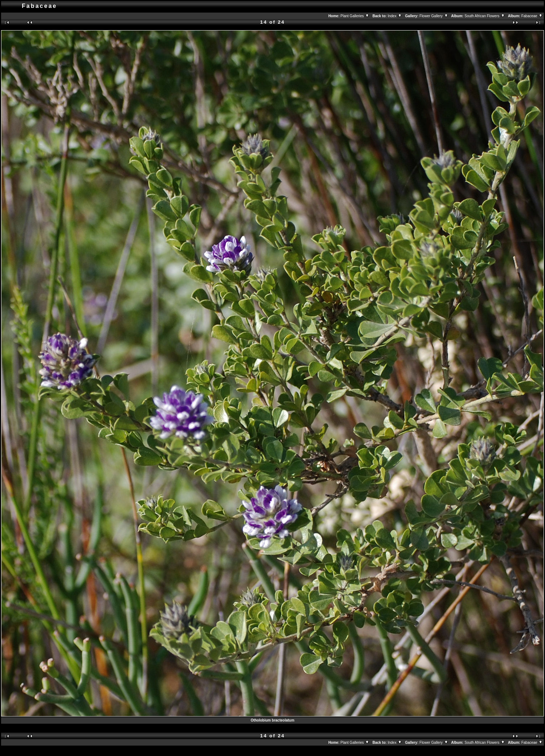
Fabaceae (532, 16)
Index (395, 16)
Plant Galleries (355, 16)
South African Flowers (485, 16)
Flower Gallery (434, 16)
